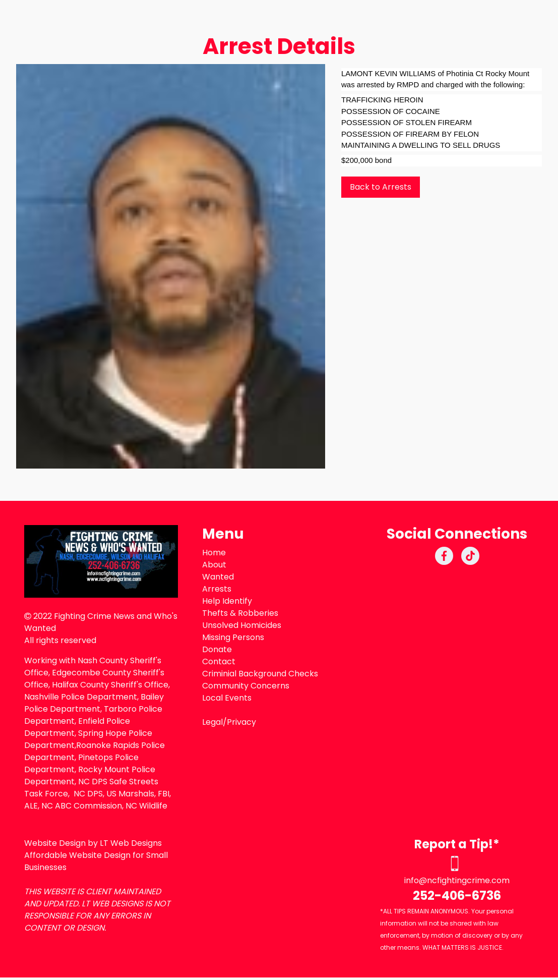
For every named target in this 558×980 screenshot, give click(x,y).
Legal (212, 722)
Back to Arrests (381, 187)
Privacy (241, 722)
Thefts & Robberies (240, 613)
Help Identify (227, 601)
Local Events (227, 698)
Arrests (217, 589)
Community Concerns (246, 686)
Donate (217, 649)
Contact (219, 661)
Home (214, 553)
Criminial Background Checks (260, 674)
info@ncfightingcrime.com (457, 880)
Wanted (218, 577)
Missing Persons (233, 637)
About (214, 565)
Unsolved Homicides (242, 625)
